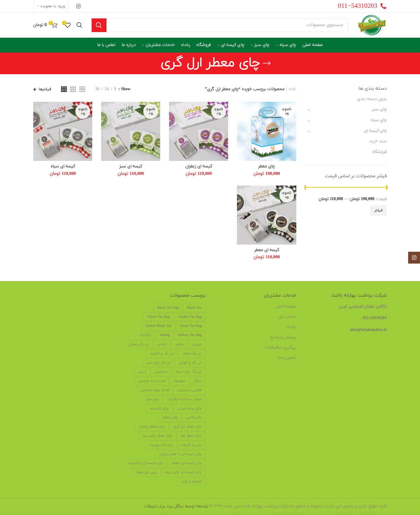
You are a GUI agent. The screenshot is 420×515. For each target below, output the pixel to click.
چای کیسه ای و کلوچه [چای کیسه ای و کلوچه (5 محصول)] (146, 463)
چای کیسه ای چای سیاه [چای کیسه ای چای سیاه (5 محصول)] (183, 472)
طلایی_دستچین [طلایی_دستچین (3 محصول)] (190, 390)
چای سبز (379, 109)
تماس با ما (287, 358)
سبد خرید (378, 141)
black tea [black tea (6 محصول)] (194, 308)
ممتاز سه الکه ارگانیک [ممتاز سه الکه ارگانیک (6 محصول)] (184, 399)
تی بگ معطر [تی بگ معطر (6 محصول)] (192, 354)
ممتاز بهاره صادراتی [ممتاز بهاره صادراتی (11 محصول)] (155, 390)
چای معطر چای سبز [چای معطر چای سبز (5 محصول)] (157, 436)
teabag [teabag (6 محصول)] (164, 335)
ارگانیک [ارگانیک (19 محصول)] (145, 335)
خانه (293, 89)
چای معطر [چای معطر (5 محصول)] (170, 417)
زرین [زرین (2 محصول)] (142, 372)
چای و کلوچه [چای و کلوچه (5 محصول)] (192, 445)
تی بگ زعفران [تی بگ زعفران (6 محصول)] (139, 344)
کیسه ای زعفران (199, 167)
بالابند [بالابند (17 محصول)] (179, 344)
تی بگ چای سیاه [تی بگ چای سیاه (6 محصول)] (189, 372)
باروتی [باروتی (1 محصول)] (197, 344)
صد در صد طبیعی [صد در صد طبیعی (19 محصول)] (152, 381)
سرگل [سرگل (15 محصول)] (198, 381)
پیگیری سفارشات (281, 347)
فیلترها (45, 89)
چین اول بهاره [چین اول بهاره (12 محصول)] (147, 472)
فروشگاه (380, 152)
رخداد (291, 327)
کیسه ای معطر (267, 250)
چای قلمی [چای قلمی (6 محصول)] (194, 417)
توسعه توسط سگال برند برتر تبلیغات (176, 506)
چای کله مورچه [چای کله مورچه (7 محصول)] (162, 445)
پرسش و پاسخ (283, 337)
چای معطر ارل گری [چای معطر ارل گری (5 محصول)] (187, 427)
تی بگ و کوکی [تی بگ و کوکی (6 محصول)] (190, 363)
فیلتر (379, 210)
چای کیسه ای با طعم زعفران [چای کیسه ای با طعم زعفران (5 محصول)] (180, 454)
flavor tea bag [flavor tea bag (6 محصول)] (159, 317)
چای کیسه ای (375, 131)
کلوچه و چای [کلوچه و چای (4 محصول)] (192, 481)
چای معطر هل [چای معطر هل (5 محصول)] (191, 436)
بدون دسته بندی (372, 99)
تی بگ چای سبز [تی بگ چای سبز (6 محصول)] (159, 363)
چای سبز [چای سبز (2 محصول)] (152, 399)
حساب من (287, 317)
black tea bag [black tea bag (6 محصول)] (168, 308)
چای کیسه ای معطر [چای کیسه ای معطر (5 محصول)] (187, 463)
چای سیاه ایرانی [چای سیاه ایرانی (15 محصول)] (190, 408)
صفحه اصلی (286, 306)
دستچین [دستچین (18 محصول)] (161, 372)
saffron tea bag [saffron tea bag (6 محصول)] (190, 335)
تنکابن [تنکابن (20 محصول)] (162, 344)
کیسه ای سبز (131, 167)
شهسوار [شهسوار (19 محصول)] (179, 381)
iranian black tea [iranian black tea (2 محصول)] (159, 326)
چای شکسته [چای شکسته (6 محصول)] (160, 408)
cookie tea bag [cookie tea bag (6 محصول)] (190, 317)
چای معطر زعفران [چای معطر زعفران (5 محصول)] (152, 427)
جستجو (99, 25)
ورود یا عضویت (52, 6)
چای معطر (267, 167)
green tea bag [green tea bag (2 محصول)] (191, 326)
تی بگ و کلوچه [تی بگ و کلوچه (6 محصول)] (162, 354)
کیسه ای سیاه (63, 167)
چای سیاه (379, 120)
